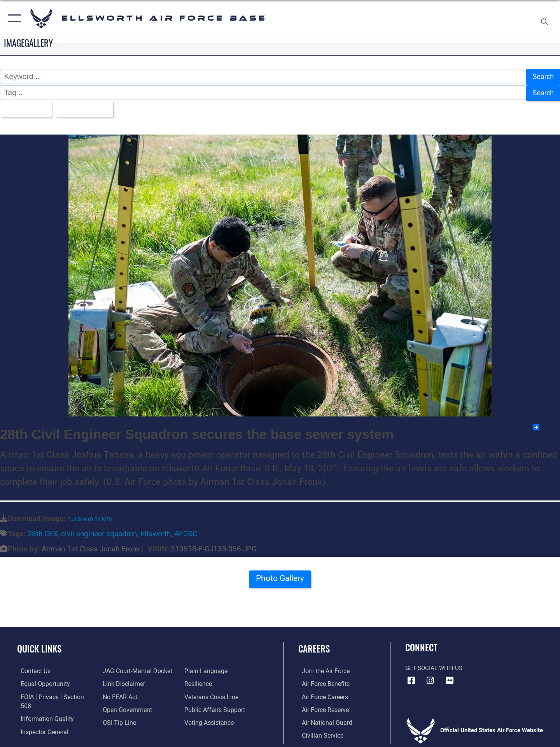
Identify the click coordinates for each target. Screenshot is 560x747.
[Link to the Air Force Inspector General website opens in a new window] (40, 718)
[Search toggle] (546, 18)
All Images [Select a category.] (25, 106)
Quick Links (39, 645)
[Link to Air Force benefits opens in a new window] (321, 680)
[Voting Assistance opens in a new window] (209, 718)
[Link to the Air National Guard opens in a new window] (322, 718)
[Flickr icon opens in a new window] (450, 677)
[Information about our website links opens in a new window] (122, 680)
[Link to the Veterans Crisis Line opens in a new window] (212, 693)
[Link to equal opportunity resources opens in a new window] (40, 680)
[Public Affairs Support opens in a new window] (214, 705)
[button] (13, 18)
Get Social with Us (434, 665)
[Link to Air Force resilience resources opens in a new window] (199, 680)
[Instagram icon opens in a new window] (430, 677)
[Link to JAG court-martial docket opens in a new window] (135, 667)
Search (542, 76)
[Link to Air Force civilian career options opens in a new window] (318, 731)
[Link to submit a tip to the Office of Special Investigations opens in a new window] (117, 718)
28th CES (43, 530)
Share (546, 424)
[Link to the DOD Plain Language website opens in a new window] (205, 667)
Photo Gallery (280, 577)
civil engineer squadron (99, 530)
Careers (314, 645)
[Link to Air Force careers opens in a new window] (321, 693)
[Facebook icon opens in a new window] (411, 677)
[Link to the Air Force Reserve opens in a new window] (321, 705)
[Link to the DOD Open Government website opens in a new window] (125, 705)
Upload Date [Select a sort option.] (87, 106)
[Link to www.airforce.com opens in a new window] (321, 667)
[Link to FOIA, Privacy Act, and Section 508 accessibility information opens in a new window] (53, 693)
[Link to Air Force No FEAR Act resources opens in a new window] (118, 693)
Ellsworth (156, 530)
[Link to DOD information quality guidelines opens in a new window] (42, 705)
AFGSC (186, 530)
